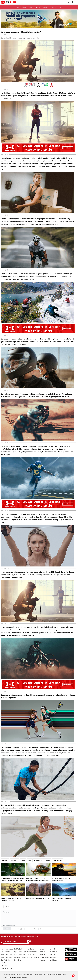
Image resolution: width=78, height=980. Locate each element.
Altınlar (42, 949)
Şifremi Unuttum (6, 968)
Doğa (30, 7)
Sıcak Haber (53, 960)
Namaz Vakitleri (32, 952)
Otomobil (53, 7)
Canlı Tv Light (5, 960)
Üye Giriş (4, 963)
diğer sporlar (14, 860)
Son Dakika (17, 960)
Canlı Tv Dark (18, 949)
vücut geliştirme (58, 860)
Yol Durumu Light (6, 954)
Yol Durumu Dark (6, 957)
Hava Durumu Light (7, 949)
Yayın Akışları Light (20, 952)
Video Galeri (53, 952)
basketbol (5, 860)
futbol (30, 860)
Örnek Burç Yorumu (33, 957)
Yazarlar (52, 954)
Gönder (7, 929)
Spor (60, 7)
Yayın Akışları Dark (20, 954)
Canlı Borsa (30, 949)
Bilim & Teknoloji (21, 7)
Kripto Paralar (44, 957)
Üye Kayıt (4, 965)
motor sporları (38, 860)
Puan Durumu (31, 954)
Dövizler (42, 952)
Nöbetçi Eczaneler (20, 957)
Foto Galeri (53, 949)
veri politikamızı (11, 977)
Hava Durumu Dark (7, 952)
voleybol (48, 860)
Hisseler (42, 954)
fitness (23, 860)
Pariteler (43, 960)
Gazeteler (53, 957)
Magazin (46, 7)
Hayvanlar (37, 7)
